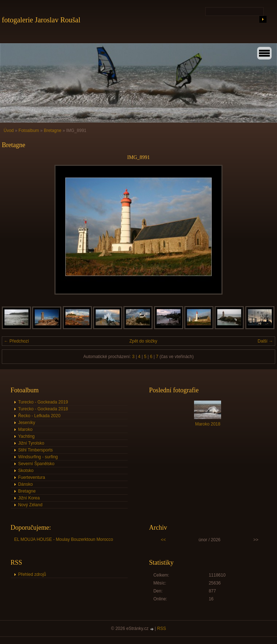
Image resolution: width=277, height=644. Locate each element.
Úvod (9, 131)
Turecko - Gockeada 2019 (43, 402)
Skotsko (26, 471)
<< (163, 540)
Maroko (25, 429)
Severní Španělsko (36, 464)
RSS (162, 628)
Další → (265, 341)
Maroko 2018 (208, 424)
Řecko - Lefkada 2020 (39, 416)
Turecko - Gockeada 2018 (43, 409)
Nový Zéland (30, 505)
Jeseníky (27, 423)
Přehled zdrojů (32, 574)
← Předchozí (16, 341)
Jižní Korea (29, 498)
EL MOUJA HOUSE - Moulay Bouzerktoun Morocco (63, 539)
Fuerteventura (32, 477)
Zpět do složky (143, 341)
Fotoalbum (29, 131)
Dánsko (25, 484)
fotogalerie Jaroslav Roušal (41, 20)
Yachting (26, 436)
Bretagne (53, 131)
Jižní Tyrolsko (31, 443)
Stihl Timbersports (35, 450)
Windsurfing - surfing (38, 457)
